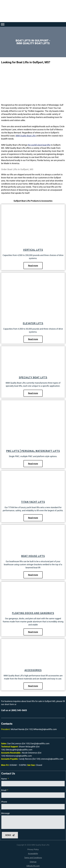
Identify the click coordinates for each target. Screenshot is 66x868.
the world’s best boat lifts (39, 145)
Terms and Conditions (33, 858)
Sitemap (33, 862)
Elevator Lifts (33, 323)
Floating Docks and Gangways (33, 613)
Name (4, 779)
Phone (4, 802)
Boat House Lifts (33, 556)
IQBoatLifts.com (33, 866)
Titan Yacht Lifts (33, 502)
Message (5, 813)
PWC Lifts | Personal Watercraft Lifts (33, 451)
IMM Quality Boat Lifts (26, 136)
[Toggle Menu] (3, 24)
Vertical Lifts (33, 250)
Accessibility (33, 854)
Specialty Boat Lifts (33, 378)
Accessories (33, 670)
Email (4, 790)
